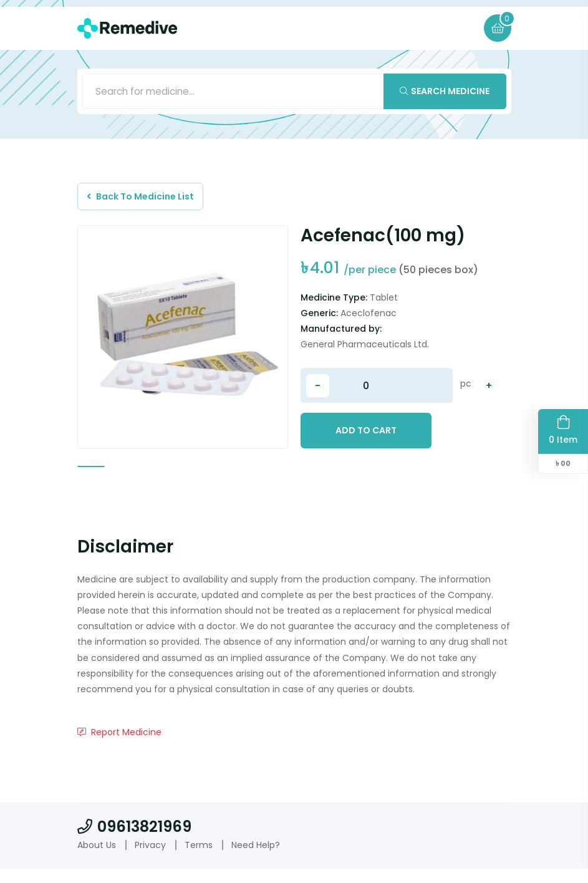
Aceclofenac (369, 319)
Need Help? (256, 859)
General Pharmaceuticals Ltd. (365, 350)
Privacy (150, 859)
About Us (97, 859)
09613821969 (134, 841)
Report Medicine (119, 746)
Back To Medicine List (144, 200)
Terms (199, 859)
